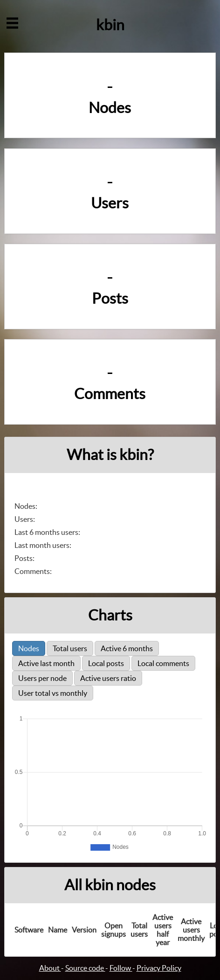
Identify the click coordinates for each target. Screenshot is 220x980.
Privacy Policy (159, 968)
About (50, 968)
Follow (121, 968)
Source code (85, 968)
